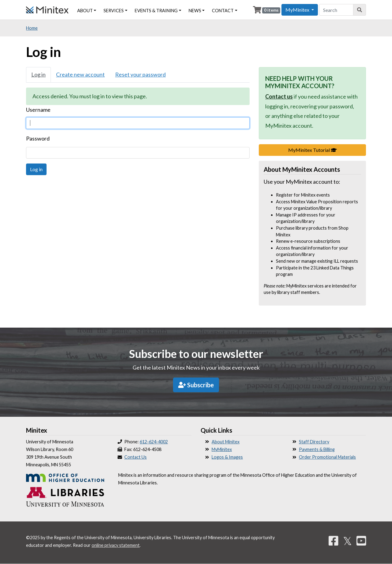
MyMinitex (222, 449)
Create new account (80, 74)
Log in (38, 74)
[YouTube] (361, 541)
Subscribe (196, 385)
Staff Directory (314, 442)
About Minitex (226, 442)
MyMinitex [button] (298, 10)
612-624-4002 (154, 442)
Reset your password (140, 74)
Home (32, 28)
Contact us (279, 96)
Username (38, 110)
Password (38, 138)
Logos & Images (227, 457)
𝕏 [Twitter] (347, 541)
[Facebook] (334, 541)
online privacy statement (116, 545)
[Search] (360, 10)
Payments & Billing (317, 449)
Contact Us (136, 457)
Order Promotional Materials (327, 457)
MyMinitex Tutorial (327, 149)
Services (114, 11)
